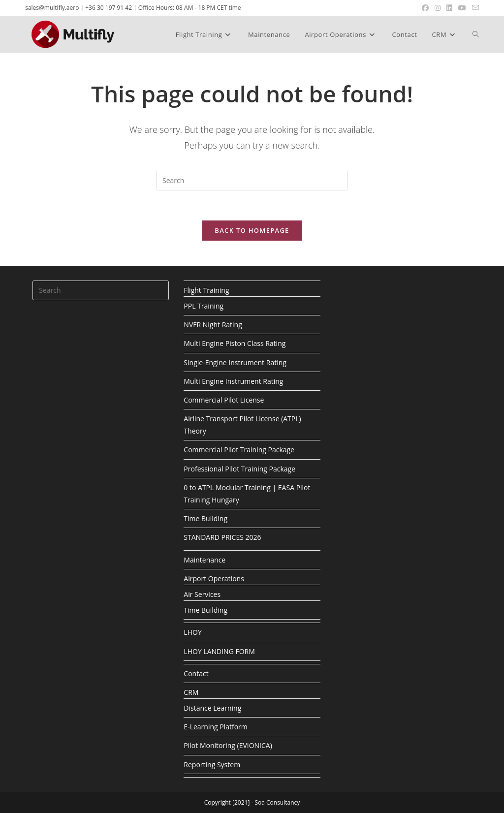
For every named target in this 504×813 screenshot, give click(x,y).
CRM (191, 692)
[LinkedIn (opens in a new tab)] (449, 8)
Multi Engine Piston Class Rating (235, 343)
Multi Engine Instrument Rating (233, 381)
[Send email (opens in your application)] (474, 8)
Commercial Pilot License (224, 400)
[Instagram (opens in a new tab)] (438, 8)
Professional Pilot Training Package (239, 469)
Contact (196, 673)
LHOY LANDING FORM (219, 651)
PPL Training (204, 306)
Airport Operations (214, 578)
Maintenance (205, 560)
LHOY (192, 632)
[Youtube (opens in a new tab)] (462, 8)
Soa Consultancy (277, 802)
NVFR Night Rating (213, 325)
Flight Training (206, 290)
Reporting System (212, 765)
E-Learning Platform (215, 727)
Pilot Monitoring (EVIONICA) (228, 745)
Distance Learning (212, 708)
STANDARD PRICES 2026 (222, 537)
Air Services (202, 594)
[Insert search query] (252, 181)
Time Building (205, 518)
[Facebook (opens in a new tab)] (425, 8)
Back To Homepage (252, 230)
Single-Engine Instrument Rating (235, 362)
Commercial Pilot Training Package (239, 450)
